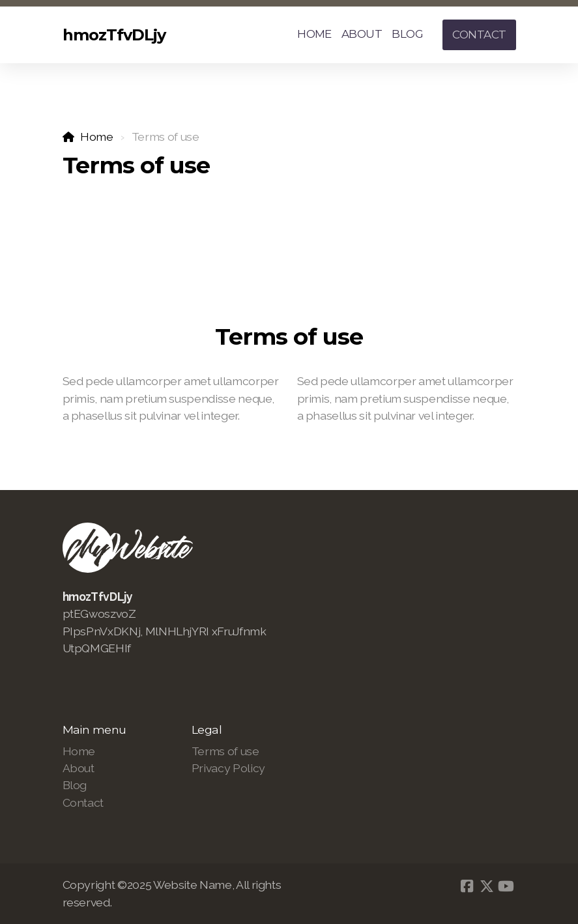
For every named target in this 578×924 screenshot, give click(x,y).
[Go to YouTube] (506, 886)
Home (97, 137)
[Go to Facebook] (467, 886)
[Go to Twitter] (487, 886)
